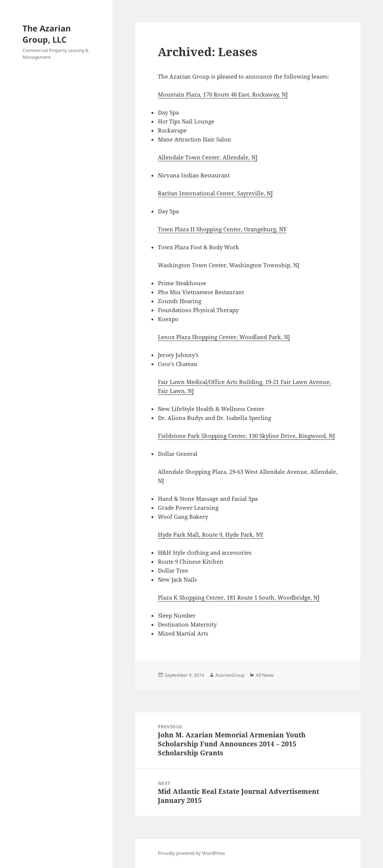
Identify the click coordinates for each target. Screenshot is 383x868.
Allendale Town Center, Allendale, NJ (208, 157)
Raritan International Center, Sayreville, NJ (215, 193)
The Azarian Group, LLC (47, 34)
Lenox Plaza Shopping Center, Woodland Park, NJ (224, 337)
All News (265, 675)
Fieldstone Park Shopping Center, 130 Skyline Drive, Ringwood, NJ (246, 436)
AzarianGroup (230, 675)
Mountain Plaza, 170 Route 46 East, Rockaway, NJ (223, 94)
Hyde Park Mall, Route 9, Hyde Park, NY (211, 534)
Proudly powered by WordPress (191, 853)
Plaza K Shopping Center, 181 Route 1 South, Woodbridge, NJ (239, 597)
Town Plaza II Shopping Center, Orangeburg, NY (222, 229)
